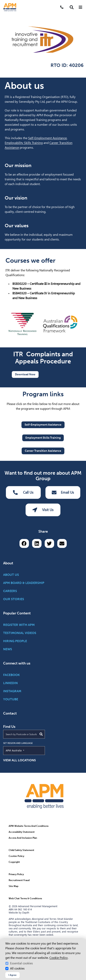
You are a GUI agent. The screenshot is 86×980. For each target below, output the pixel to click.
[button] (72, 7)
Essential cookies (21, 963)
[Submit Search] (41, 734)
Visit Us (43, 510)
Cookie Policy (59, 958)
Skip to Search (2, 2)
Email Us (63, 492)
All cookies (17, 968)
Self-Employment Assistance (47, 138)
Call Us (23, 492)
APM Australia (23, 750)
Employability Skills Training (24, 143)
